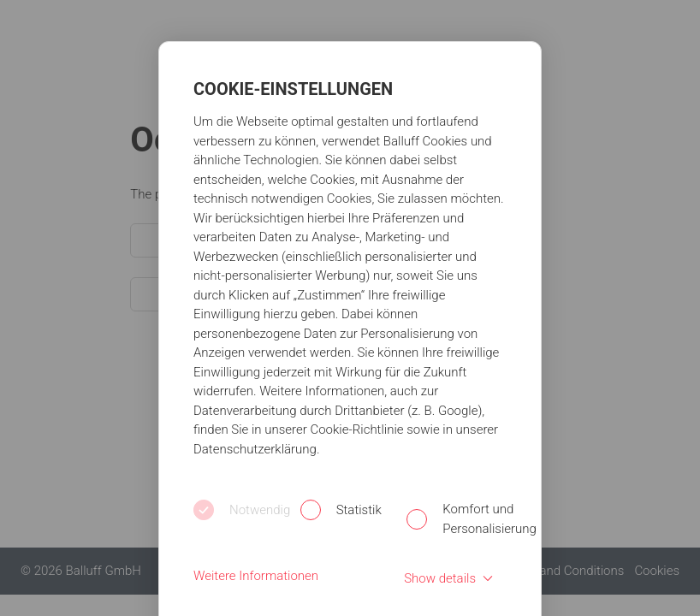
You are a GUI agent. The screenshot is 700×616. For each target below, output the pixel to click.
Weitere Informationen (256, 576)
